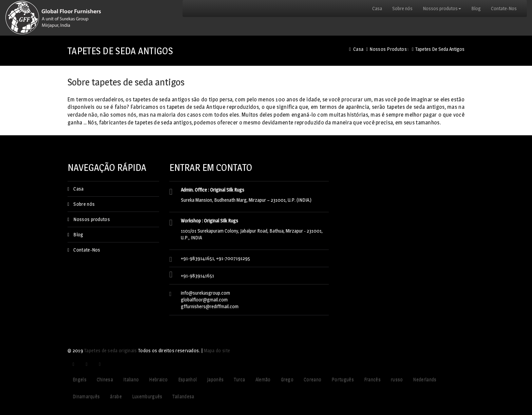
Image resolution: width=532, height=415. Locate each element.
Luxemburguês (147, 396)
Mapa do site (217, 350)
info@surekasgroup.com (205, 293)
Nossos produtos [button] (442, 8)
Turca (240, 379)
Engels (80, 379)
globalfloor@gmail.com (204, 300)
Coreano (312, 379)
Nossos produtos (388, 49)
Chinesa (105, 379)
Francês (372, 379)
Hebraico (158, 379)
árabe (116, 396)
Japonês (215, 379)
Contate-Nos (504, 8)
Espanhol (187, 379)
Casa (377, 8)
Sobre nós (402, 8)
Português (343, 379)
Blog (476, 8)
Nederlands (425, 379)
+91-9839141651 (197, 275)
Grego (287, 379)
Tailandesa (183, 396)
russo (397, 379)
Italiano (131, 379)
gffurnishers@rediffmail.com (210, 306)
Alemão (263, 379)
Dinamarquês (86, 396)
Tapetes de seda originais (111, 350)
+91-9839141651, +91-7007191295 (215, 258)
